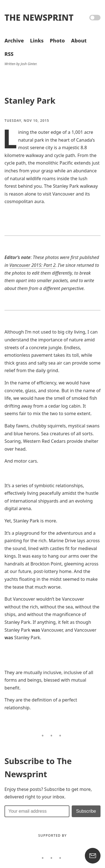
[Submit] (86, 811)
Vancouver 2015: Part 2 (33, 265)
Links (37, 41)
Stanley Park (30, 101)
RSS (9, 54)
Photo (57, 41)
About (79, 41)
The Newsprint (39, 17)
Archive (14, 41)
